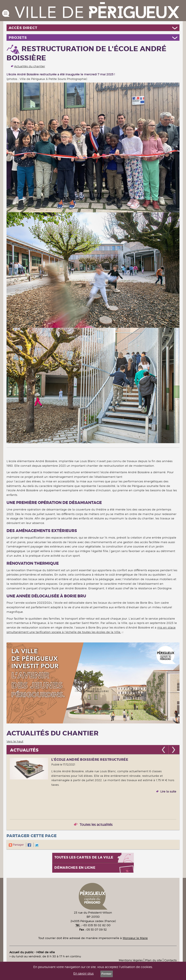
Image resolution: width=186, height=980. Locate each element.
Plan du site (153, 960)
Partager (16, 845)
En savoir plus (83, 973)
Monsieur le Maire (135, 938)
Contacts (170, 960)
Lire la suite (168, 791)
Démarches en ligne (75, 868)
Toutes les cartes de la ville (84, 857)
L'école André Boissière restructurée (90, 760)
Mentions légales (131, 960)
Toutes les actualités (96, 825)
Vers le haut (15, 741)
